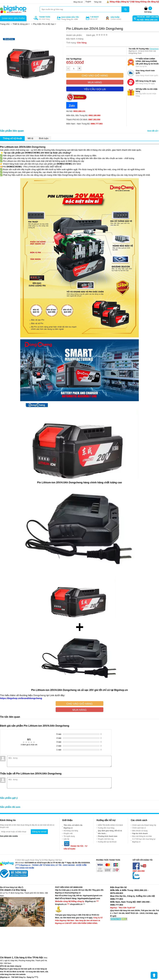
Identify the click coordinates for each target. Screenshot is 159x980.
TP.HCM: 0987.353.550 (148, 17)
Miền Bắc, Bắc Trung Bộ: (83, 115)
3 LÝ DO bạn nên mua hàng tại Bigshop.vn (144, 840)
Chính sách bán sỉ (139, 828)
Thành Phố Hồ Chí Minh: (83, 120)
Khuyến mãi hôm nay (106, 839)
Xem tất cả (153, 131)
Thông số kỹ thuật (12, 138)
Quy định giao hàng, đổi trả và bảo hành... (110, 832)
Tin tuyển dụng (69, 836)
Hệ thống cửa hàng (71, 831)
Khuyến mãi (68, 833)
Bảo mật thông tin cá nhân (142, 836)
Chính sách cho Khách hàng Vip (144, 825)
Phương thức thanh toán (108, 836)
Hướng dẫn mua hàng (106, 828)
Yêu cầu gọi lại (95, 89)
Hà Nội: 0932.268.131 (147, 20)
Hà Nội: (76, 111)
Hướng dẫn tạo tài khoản (107, 842)
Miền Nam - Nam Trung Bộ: (84, 124)
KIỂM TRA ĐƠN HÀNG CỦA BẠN (110, 825)
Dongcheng (154, 49)
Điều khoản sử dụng (140, 831)
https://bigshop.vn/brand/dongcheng (21, 698)
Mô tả (30, 138)
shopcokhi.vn (76, 904)
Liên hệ (66, 839)
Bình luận (44, 138)
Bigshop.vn (91, 901)
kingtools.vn (61, 904)
